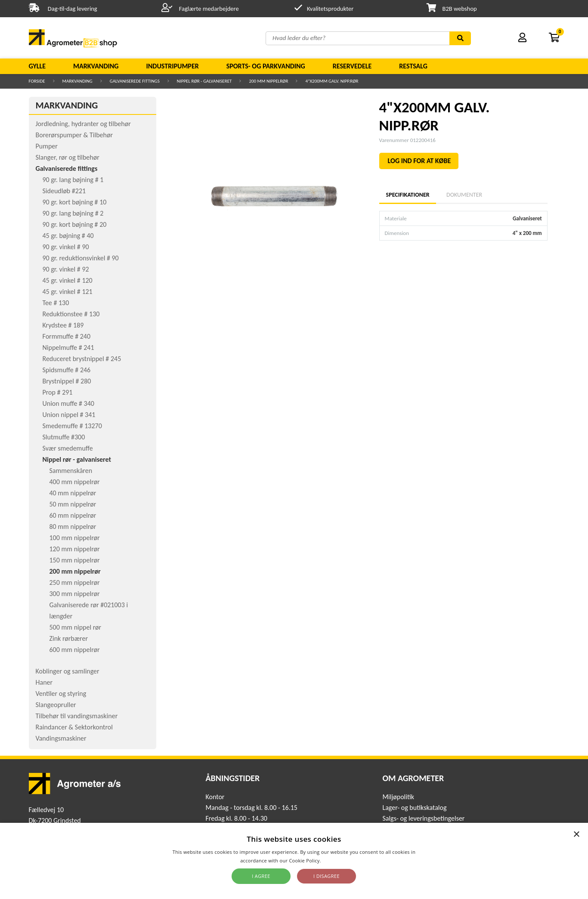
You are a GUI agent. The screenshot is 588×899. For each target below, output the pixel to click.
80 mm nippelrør (73, 527)
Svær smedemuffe (68, 448)
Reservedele (352, 66)
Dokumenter (464, 195)
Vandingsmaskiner (61, 738)
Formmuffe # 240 (67, 336)
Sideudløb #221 (64, 191)
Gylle (37, 66)
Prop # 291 (58, 392)
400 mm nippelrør (75, 482)
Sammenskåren (71, 471)
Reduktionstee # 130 (71, 314)
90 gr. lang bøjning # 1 (73, 180)
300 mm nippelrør (75, 594)
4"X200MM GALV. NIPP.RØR (332, 81)
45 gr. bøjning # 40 (68, 236)
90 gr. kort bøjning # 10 (75, 202)
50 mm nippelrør (73, 504)
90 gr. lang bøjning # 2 (73, 213)
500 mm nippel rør (76, 627)
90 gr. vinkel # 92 (66, 269)
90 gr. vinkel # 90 (66, 247)
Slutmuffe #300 (64, 437)
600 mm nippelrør (75, 650)
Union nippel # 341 (69, 415)
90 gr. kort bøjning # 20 (75, 224)
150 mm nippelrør (75, 560)
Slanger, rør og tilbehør (68, 157)
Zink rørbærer (69, 638)
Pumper (47, 146)
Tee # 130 (56, 303)
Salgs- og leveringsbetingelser (423, 818)
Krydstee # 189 (63, 325)
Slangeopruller (56, 705)
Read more (335, 860)
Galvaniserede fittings (135, 81)
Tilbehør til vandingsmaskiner (77, 716)
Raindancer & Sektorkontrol (74, 727)
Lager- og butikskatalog (414, 808)
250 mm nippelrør (75, 582)
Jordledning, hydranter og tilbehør (83, 124)
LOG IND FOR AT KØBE (419, 161)
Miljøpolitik (398, 797)
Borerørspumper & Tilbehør (74, 135)
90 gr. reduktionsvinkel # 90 (81, 258)
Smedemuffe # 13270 (72, 426)
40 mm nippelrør (73, 493)
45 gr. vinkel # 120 (68, 280)
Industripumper (172, 66)
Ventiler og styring (61, 694)
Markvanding (96, 66)
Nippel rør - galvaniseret (204, 81)
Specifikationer (408, 195)
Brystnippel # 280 (67, 381)
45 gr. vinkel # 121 (68, 292)
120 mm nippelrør (75, 549)
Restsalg (413, 66)
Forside (37, 81)
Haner (44, 682)
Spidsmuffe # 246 (67, 370)
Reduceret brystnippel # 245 (82, 359)
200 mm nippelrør (268, 81)
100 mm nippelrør (75, 538)
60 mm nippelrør (73, 515)
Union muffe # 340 (68, 403)
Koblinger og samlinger (68, 671)
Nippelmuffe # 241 (68, 348)
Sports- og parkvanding (266, 66)
